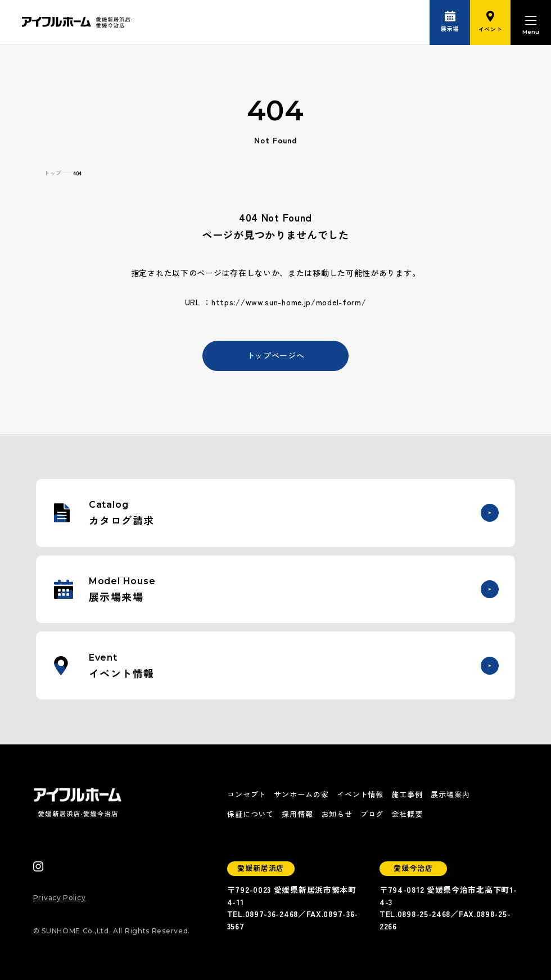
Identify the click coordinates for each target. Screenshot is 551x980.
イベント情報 (360, 794)
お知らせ (337, 814)
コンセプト (247, 794)
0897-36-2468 (272, 914)
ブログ (372, 814)
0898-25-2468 (424, 914)
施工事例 (407, 794)
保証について (251, 814)
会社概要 (407, 814)
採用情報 (297, 814)
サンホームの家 (301, 794)
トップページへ (276, 355)
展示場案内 (450, 794)
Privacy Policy (60, 898)
